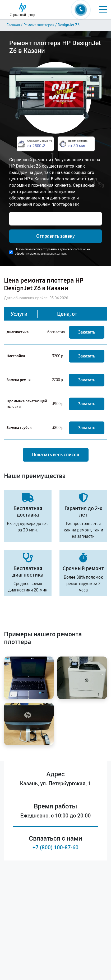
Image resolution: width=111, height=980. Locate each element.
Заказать (87, 332)
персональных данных (52, 254)
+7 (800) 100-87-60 (55, 847)
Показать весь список (56, 455)
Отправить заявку (55, 236)
